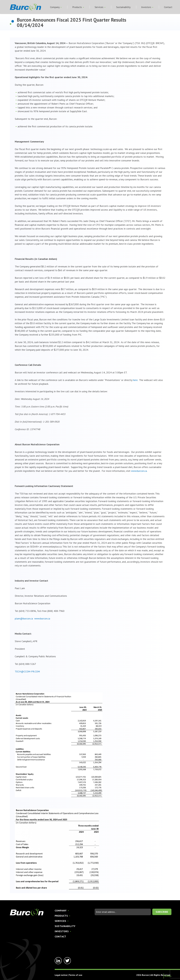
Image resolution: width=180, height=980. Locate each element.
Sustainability (123, 7)
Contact (168, 7)
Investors (147, 7)
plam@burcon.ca (24, 618)
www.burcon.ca (139, 471)
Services (100, 7)
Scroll (168, 976)
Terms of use (76, 975)
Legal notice (61, 975)
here (135, 380)
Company (56, 7)
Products (78, 7)
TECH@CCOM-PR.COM (27, 671)
